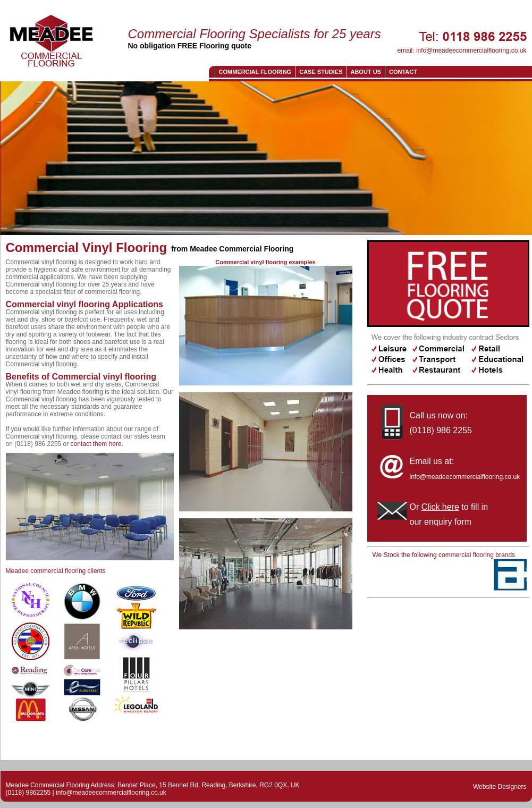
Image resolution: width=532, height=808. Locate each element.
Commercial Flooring (255, 72)
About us (365, 72)
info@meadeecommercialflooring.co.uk (471, 50)
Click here (440, 507)
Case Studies (321, 72)
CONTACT (403, 72)
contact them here (96, 444)
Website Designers (500, 787)
